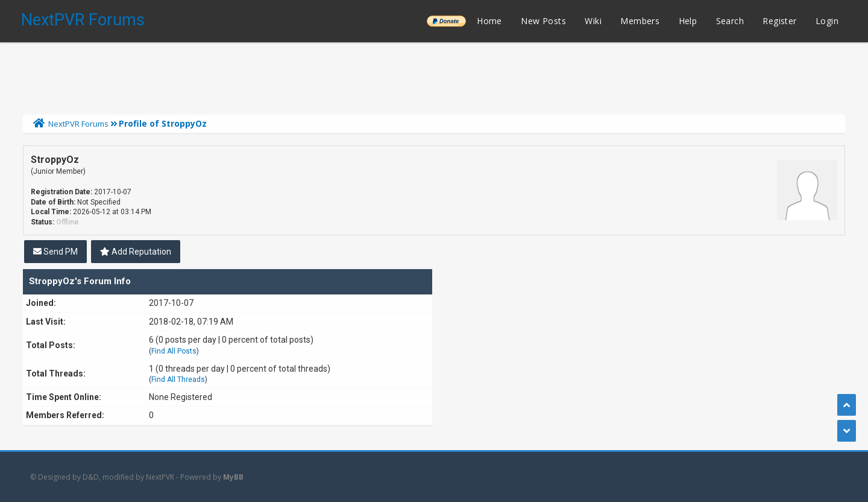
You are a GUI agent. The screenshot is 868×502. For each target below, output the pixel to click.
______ (446, 21)
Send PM (55, 252)
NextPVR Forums (83, 20)
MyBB (233, 477)
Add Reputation (136, 252)
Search (730, 21)
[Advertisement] (434, 75)
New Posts (543, 21)
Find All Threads (178, 380)
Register (779, 21)
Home (489, 21)
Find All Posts (174, 351)
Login (827, 21)
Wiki (593, 21)
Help (688, 21)
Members (640, 21)
